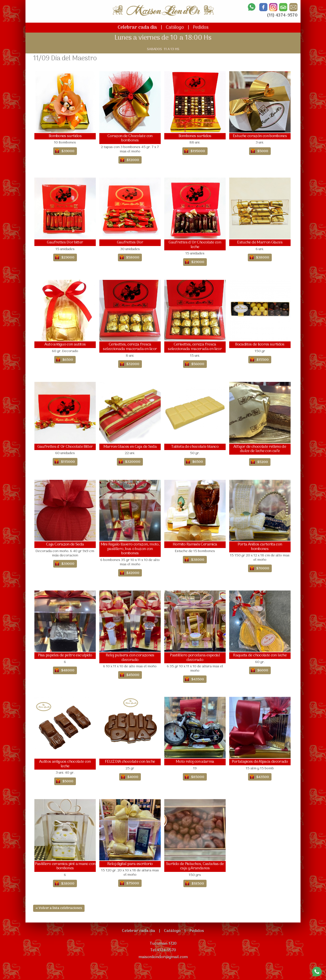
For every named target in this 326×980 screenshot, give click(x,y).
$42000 (133, 573)
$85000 (198, 777)
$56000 (198, 364)
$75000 (133, 883)
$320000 (133, 462)
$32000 (133, 364)
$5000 (263, 151)
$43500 (198, 679)
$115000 (68, 462)
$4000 (133, 777)
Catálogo (175, 28)
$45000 (133, 675)
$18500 (198, 884)
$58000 (133, 258)
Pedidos (201, 28)
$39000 (68, 151)
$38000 (263, 258)
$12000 (133, 160)
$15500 (263, 360)
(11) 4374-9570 (282, 16)
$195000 (198, 151)
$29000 (68, 258)
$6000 (263, 671)
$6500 (68, 360)
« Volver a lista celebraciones (59, 908)
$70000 (263, 568)
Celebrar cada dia (137, 28)
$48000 (68, 671)
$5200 (263, 462)
